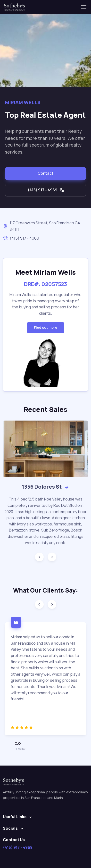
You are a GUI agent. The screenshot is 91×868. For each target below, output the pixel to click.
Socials (10, 828)
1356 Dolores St (46, 487)
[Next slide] (52, 557)
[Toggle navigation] (83, 7)
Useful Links (15, 817)
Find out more (46, 327)
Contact (45, 173)
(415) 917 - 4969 (46, 190)
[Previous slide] (39, 557)
